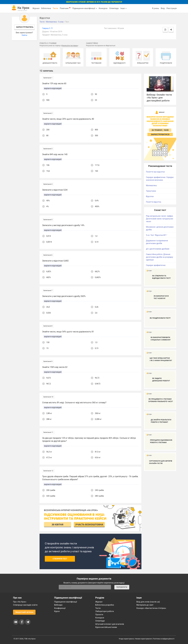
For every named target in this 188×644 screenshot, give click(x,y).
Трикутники (151, 191)
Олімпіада (114, 8)
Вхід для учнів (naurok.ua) (148, 602)
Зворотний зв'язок (24, 612)
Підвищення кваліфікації (85, 8)
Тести (55, 8)
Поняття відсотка (153, 202)
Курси (57, 611)
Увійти (24, 35)
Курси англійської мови (106, 627)
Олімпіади (100, 621)
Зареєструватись (25, 27)
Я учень (155, 8)
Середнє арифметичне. (156, 265)
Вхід (163, 8)
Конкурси (103, 8)
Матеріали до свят (145, 605)
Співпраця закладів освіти (25, 605)
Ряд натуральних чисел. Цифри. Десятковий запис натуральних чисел (160, 219)
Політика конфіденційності (164, 639)
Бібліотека (46, 8)
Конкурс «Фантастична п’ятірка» (151, 608)
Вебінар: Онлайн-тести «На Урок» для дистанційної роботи (159, 98)
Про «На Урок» (20, 602)
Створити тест (60, 559)
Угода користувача (126, 639)
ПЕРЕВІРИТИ (122, 587)
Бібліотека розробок (105, 605)
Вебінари (58, 605)
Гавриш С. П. (48, 28)
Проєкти (99, 615)
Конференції (60, 608)
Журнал (36, 8)
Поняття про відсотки (155, 172)
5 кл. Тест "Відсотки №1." (157, 235)
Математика (151, 185)
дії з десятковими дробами (158, 249)
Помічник (65, 8)
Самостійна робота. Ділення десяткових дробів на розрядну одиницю (159, 257)
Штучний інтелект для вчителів (110, 624)
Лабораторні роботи (105, 611)
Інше (123, 8)
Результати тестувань (70, 46)
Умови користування (143, 639)
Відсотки (150, 196)
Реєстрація (172, 8)
